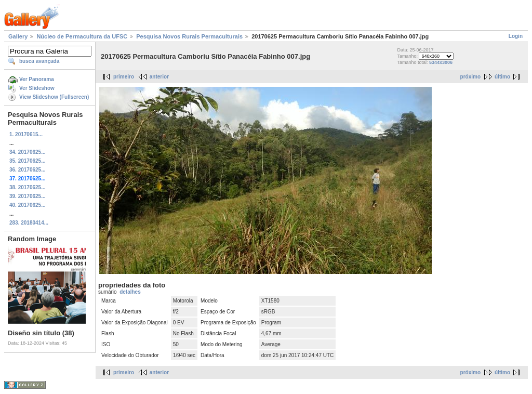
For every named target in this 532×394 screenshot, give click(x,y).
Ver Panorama (37, 79)
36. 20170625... (28, 170)
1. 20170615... (26, 134)
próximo (470, 77)
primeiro (124, 77)
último (502, 77)
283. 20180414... (29, 223)
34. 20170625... (28, 152)
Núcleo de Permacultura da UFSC (82, 36)
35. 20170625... (28, 161)
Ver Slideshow (37, 88)
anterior (159, 77)
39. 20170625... (28, 196)
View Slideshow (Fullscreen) (54, 97)
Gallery (18, 36)
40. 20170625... (28, 205)
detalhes (130, 292)
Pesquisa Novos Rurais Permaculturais (189, 36)
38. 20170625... (28, 187)
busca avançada (39, 61)
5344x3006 (441, 62)
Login (516, 36)
